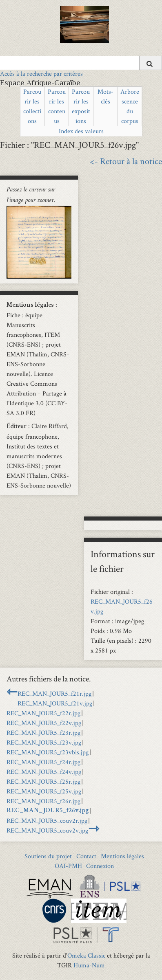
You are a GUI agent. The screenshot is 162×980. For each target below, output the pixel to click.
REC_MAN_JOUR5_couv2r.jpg (47, 821)
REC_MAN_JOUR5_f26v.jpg (48, 811)
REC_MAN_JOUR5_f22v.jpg (44, 723)
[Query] (81, 63)
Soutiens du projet (48, 856)
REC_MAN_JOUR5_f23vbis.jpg (48, 752)
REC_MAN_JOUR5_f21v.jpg (55, 703)
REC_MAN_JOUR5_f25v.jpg (44, 791)
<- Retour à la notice (126, 161)
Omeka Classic (86, 955)
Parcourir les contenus (57, 106)
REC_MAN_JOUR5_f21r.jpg (54, 693)
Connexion (100, 866)
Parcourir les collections (32, 106)
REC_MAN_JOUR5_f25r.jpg (43, 781)
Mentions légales (122, 856)
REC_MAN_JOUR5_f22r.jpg (43, 713)
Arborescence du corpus (130, 106)
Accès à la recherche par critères (41, 74)
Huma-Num (89, 965)
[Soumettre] (151, 63)
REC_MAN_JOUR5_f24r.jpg (43, 762)
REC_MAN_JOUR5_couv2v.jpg (47, 830)
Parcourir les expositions (81, 106)
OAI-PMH (68, 866)
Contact (86, 856)
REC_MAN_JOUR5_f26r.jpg (43, 801)
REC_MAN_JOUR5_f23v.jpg (44, 742)
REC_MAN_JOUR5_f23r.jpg (43, 733)
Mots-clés (105, 96)
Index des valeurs (81, 131)
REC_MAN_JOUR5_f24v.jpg (44, 772)
